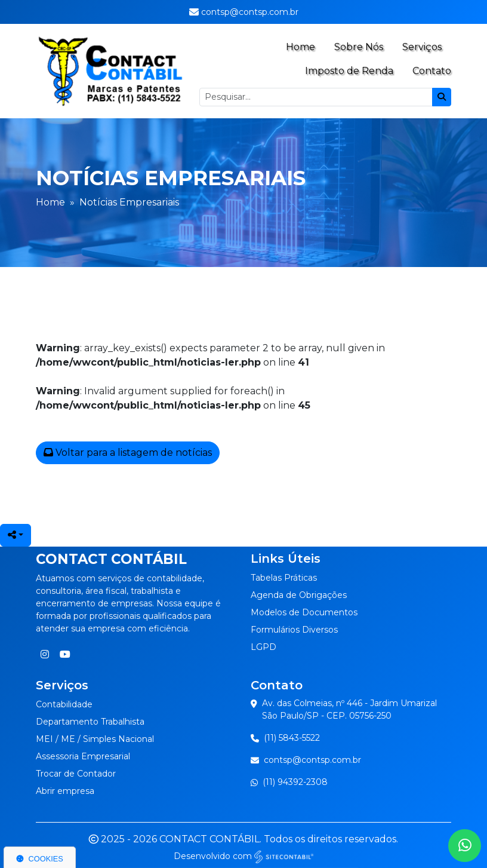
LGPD (263, 647)
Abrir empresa (65, 791)
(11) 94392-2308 (295, 782)
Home (300, 47)
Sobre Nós (359, 47)
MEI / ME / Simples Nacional (95, 739)
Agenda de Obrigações (299, 595)
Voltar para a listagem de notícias (128, 453)
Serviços (422, 47)
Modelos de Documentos (304, 612)
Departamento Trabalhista (90, 722)
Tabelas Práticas (284, 578)
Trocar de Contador (76, 774)
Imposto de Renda (349, 71)
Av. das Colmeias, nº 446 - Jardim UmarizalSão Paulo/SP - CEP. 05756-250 (349, 709)
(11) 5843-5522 (292, 738)
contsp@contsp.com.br (312, 760)
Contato (432, 71)
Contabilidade (64, 704)
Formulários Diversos (294, 630)
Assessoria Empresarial (83, 756)
